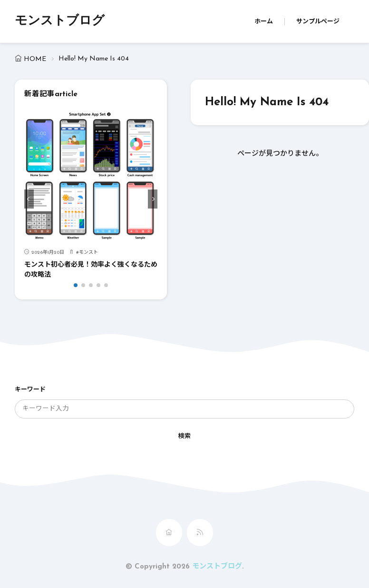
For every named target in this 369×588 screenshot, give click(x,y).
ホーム (264, 22)
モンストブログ (60, 21)
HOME (35, 59)
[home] (169, 533)
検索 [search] (184, 436)
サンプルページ (318, 22)
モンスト (88, 253)
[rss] (200, 533)
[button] (29, 199)
